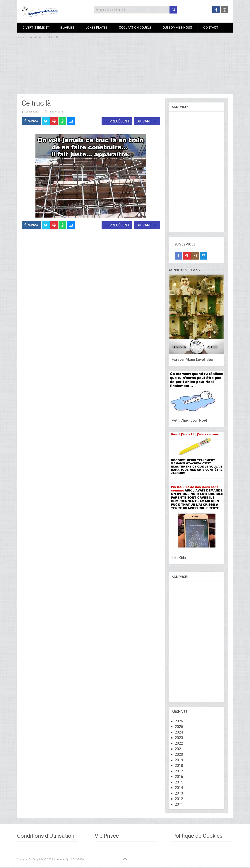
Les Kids (179, 558)
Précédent (117, 121)
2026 (179, 721)
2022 (179, 743)
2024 (179, 732)
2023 (179, 738)
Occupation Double (135, 27)
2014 (179, 788)
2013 (179, 793)
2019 (179, 760)
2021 (179, 749)
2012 (179, 799)
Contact (211, 27)
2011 (179, 804)
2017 (179, 771)
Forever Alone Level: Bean (193, 359)
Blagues (67, 27)
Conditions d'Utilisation (46, 836)
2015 (179, 782)
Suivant (147, 121)
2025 (179, 727)
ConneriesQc (31, 112)
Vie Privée (107, 836)
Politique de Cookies (197, 836)
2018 (179, 766)
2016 (179, 777)
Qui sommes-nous (177, 27)
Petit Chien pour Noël (189, 420)
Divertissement (36, 27)
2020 (179, 754)
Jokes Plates (97, 27)
